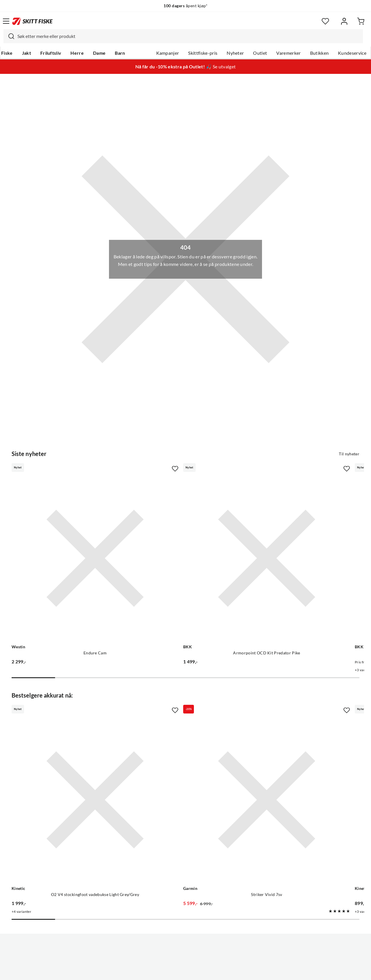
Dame (99, 53)
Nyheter (235, 53)
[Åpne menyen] (6, 21)
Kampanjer (168, 53)
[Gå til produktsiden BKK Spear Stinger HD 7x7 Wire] (293, 529)
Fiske (7, 53)
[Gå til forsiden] (32, 21)
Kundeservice (352, 53)
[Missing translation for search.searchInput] (9, 36)
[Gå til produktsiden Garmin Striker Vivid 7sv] (180, 713)
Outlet (260, 53)
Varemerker (288, 53)
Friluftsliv (51, 53)
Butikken (320, 53)
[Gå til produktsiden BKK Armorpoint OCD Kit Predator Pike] (180, 529)
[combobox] (183, 36)
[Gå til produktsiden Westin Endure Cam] (66, 529)
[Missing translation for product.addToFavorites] (117, 469)
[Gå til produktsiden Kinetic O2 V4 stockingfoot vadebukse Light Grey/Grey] (66, 713)
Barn (120, 53)
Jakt (27, 53)
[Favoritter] (325, 21)
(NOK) (185, 953)
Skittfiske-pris (203, 53)
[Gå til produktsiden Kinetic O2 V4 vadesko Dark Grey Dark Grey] (293, 713)
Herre (77, 53)
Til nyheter (349, 454)
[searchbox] (189, 36)
